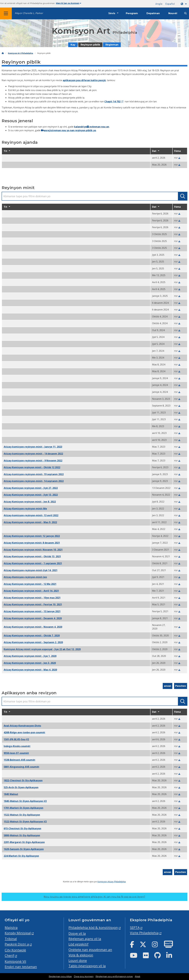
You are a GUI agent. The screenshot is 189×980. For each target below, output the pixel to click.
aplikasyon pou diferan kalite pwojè (84, 80)
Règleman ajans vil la (85, 939)
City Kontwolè (15, 950)
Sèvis (112, 13)
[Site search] (185, 13)
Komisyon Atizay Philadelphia (111, 881)
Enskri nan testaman (21, 967)
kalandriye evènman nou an (92, 127)
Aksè (138, 976)
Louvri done (78, 960)
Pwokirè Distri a (17, 944)
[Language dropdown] (184, 4)
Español (170, 4)
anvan (168, 686)
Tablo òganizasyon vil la (87, 966)
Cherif (9, 955)
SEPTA (135, 927)
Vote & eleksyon (81, 955)
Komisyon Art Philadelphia (21, 53)
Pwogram (132, 13)
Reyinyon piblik (90, 45)
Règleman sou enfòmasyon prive (114, 976)
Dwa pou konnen (84, 976)
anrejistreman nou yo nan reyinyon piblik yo (69, 130)
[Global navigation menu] (6, 13)
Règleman (112, 45)
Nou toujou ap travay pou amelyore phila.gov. (94, 897)
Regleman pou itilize (60, 976)
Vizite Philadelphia (144, 933)
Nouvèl (173, 13)
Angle (159, 4)
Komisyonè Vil (15, 961)
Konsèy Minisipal (18, 933)
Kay (73, 45)
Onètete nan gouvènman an (90, 950)
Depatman (153, 13)
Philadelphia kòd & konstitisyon (93, 927)
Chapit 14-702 (112, 101)
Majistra (11, 927)
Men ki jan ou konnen (69, 3)
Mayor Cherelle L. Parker (29, 13)
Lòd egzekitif (78, 944)
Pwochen (181, 686)
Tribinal (11, 939)
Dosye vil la (77, 933)
